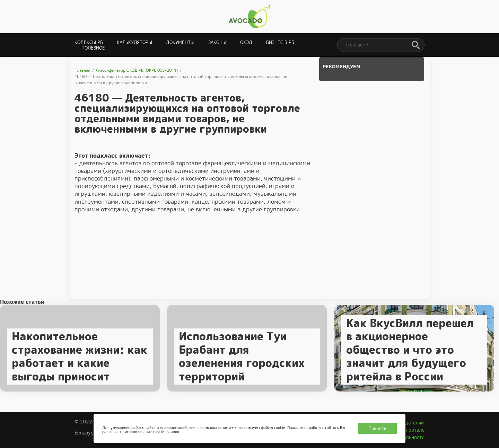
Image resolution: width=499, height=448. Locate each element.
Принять (377, 428)
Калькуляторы (134, 42)
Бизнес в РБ (280, 42)
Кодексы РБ (89, 42)
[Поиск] (416, 45)
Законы (217, 42)
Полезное (93, 48)
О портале (413, 430)
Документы (180, 42)
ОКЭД (246, 42)
